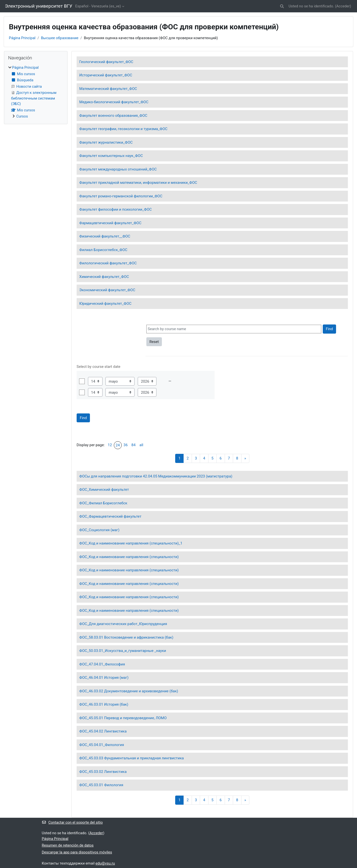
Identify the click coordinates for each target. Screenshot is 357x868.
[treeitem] (36, 92)
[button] (282, 6)
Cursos (22, 116)
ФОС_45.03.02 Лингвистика (103, 772)
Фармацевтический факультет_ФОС (110, 223)
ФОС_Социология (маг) (99, 530)
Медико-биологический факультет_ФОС (114, 102)
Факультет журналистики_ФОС (106, 142)
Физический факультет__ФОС (105, 236)
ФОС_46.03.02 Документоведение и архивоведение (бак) (129, 691)
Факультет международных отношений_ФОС (118, 169)
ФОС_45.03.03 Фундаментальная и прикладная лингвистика (132, 758)
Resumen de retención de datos (68, 845)
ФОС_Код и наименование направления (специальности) (129, 557)
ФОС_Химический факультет (104, 490)
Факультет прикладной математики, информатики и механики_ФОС (138, 183)
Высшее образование (60, 38)
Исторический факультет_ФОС (106, 75)
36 (126, 445)
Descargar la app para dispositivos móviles (77, 852)
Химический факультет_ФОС (104, 277)
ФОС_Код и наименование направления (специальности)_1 (131, 543)
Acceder (343, 6)
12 (110, 445)
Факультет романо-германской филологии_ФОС (121, 196)
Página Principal (22, 38)
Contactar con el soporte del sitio (72, 822)
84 (133, 445)
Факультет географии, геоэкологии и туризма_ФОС (123, 129)
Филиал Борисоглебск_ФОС (103, 250)
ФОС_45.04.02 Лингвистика (103, 731)
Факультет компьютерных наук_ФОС (111, 156)
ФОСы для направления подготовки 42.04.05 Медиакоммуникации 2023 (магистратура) (156, 476)
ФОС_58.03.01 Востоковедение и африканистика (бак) (126, 637)
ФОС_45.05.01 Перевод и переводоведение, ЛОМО (123, 718)
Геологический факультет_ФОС (106, 62)
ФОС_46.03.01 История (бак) (104, 704)
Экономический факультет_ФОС (107, 290)
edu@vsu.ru (105, 863)
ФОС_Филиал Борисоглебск (103, 503)
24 (118, 445)
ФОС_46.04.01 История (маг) (104, 678)
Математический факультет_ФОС (108, 89)
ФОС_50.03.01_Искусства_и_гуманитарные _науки (123, 651)
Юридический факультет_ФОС (105, 304)
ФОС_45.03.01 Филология (101, 785)
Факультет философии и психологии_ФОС (116, 209)
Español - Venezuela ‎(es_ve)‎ (98, 6)
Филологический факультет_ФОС (108, 263)
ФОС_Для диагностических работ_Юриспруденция (123, 624)
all (141, 445)
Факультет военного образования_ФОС (113, 116)
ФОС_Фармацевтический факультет (110, 516)
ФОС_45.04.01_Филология (102, 745)
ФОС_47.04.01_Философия (102, 664)
